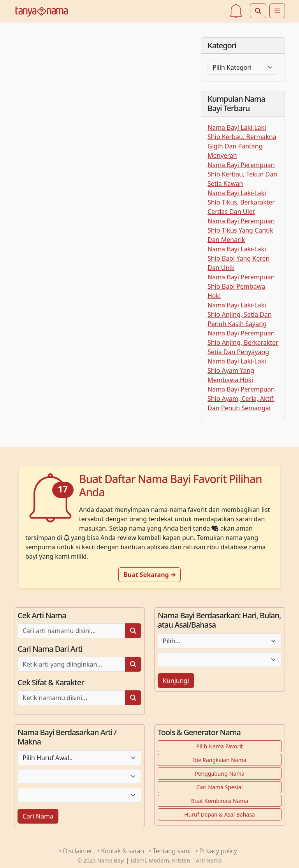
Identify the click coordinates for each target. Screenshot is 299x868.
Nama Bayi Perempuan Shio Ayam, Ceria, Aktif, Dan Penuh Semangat (241, 399)
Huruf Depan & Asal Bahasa (219, 814)
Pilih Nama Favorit (220, 746)
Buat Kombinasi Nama (220, 801)
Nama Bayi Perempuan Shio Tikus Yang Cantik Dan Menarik (241, 230)
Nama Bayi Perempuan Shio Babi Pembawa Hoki (241, 286)
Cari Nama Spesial (220, 787)
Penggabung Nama (220, 774)
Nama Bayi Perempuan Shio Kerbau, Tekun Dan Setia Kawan (242, 174)
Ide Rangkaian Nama (219, 760)
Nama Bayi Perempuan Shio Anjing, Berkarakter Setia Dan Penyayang (243, 342)
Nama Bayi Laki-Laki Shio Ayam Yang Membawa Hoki (237, 370)
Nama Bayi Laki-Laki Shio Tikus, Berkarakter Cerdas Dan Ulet (241, 202)
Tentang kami (171, 851)
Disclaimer (78, 851)
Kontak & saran (123, 851)
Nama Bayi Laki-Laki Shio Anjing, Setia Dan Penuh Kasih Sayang (240, 314)
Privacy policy (218, 851)
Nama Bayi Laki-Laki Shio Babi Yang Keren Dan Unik (238, 258)
